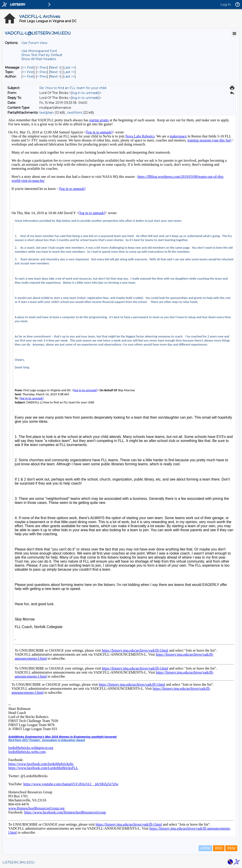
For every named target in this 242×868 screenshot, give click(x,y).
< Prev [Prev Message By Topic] (42, 72)
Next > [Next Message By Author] (55, 76)
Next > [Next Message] (55, 67)
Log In (226, 4)
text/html (75, 113)
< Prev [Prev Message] (42, 67)
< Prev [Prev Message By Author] (42, 76)
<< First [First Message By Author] (28, 76)
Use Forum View (34, 43)
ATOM (205, 848)
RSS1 (219, 848)
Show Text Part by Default (42, 55)
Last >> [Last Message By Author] (69, 76)
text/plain (46, 113)
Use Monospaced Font (39, 51)
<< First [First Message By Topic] (28, 72)
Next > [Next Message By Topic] (55, 72)
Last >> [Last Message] (69, 67)
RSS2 (231, 848)
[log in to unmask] (85, 93)
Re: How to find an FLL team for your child (73, 88)
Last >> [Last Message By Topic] (69, 72)
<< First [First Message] (28, 67)
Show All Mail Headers (39, 59)
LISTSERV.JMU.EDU (18, 862)
